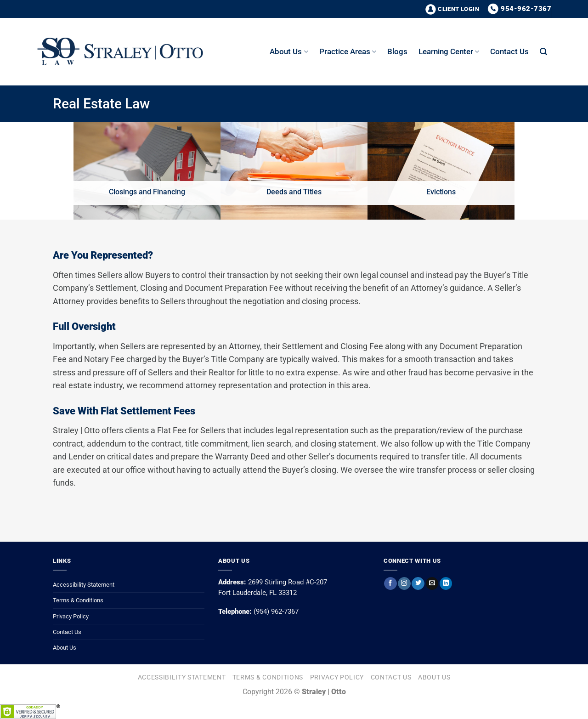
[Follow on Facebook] (390, 583)
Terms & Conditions (78, 600)
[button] (543, 52)
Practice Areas (348, 51)
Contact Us (509, 51)
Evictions (441, 192)
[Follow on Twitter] (418, 583)
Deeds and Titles (294, 192)
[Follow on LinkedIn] (446, 583)
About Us (65, 648)
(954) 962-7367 (276, 611)
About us (289, 51)
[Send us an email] (432, 583)
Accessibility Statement (84, 585)
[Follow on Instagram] (404, 583)
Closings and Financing (147, 192)
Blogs (397, 51)
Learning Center (449, 51)
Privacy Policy (71, 616)
